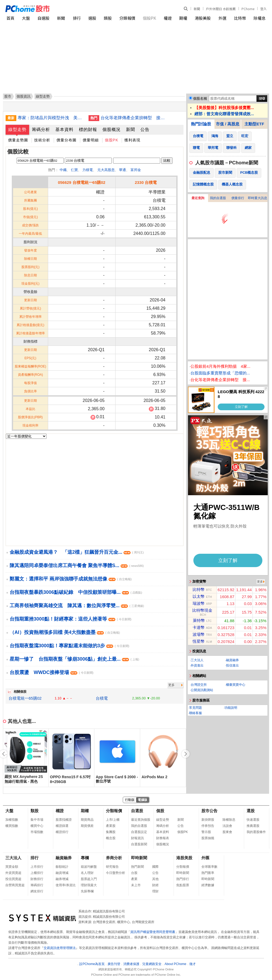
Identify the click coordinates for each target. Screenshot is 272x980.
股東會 (227, 832)
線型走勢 (17, 129)
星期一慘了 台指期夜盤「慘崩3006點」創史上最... (74, 659)
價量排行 (238, 198)
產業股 (111, 826)
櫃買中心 (37, 826)
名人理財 (87, 873)
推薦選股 (253, 826)
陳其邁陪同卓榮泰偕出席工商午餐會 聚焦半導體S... (77, 565)
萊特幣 (199, 620)
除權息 (260, 18)
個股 (160, 811)
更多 (171, 685)
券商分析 (114, 858)
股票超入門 (89, 879)
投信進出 (232, 665)
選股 (92, 18)
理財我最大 (89, 885)
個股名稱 (200, 98)
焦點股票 (183, 885)
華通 (122, 170)
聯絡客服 (196, 713)
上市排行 (37, 867)
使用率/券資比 (66, 885)
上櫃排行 (37, 873)
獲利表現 (132, 140)
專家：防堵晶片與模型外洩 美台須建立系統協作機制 (51, 118)
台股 (134, 873)
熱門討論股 (201, 124)
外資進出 (197, 665)
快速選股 (253, 820)
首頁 (10, 18)
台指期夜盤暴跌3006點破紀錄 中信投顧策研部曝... (76, 592)
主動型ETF (254, 124)
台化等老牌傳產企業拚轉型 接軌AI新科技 (134, 118)
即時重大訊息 (258, 198)
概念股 (111, 838)
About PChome (175, 964)
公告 (145, 129)
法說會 (227, 826)
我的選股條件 (256, 832)
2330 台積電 (146, 182)
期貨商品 (87, 820)
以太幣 (199, 596)
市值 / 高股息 (228, 124)
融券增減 (62, 879)
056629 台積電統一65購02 (82, 182)
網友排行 (37, 891)
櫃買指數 (12, 826)
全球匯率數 (209, 867)
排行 (77, 18)
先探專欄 (87, 891)
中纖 (63, 170)
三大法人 (197, 660)
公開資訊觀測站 (202, 690)
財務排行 (37, 879)
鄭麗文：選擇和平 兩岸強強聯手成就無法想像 (71, 579)
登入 (263, 9)
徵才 (193, 964)
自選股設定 (139, 832)
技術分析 (42, 140)
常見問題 (196, 708)
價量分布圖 (66, 140)
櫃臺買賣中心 (236, 685)
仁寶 (74, 170)
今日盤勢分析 (116, 873)
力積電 (88, 170)
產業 (134, 879)
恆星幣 (199, 641)
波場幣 (199, 634)
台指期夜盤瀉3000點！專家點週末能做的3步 (69, 646)
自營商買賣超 (15, 885)
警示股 (206, 832)
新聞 (197, 9)
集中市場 (37, 820)
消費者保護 (131, 964)
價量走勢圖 (18, 140)
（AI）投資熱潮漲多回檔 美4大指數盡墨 (65, 632)
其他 (155, 879)
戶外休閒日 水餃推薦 (221, 9)
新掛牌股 (208, 820)
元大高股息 (106, 170)
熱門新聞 (137, 867)
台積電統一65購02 (25, 698)
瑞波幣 (199, 603)
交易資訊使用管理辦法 (60, 948)
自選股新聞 (139, 844)
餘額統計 (62, 867)
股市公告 (209, 811)
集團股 (111, 832)
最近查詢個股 (141, 820)
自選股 (43, 18)
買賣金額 (12, 867)
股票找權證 (64, 820)
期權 (183, 18)
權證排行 (62, 832)
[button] (186, 754)
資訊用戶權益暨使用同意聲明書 (153, 932)
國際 (155, 867)
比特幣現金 (202, 610)
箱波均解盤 (89, 867)
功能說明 (231, 708)
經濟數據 (208, 885)
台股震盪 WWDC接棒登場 (51, 672)
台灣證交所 (199, 685)
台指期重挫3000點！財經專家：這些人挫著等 (70, 619)
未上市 (136, 885)
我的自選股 (218, 198)
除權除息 (229, 820)
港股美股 (203, 18)
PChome (248, 9)
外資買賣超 (13, 873)
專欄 (85, 858)
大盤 (26, 18)
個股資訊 (24, 96)
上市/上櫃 (113, 820)
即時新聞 (139, 858)
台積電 (102, 698)
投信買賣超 (13, 879)
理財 (155, 891)
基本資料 (64, 129)
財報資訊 (137, 838)
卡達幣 (199, 627)
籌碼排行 (37, 885)
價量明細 (91, 140)
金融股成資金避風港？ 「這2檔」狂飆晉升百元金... (77, 552)
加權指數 (12, 820)
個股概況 (112, 129)
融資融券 (232, 660)
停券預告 (208, 826)
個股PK (150, 18)
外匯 (223, 18)
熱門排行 (183, 879)
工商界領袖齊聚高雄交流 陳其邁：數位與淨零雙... (77, 606)
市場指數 (37, 832)
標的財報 (88, 129)
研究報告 (112, 867)
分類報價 (127, 18)
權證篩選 (62, 826)
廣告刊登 (114, 964)
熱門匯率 (208, 873)
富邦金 (136, 170)
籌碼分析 (41, 129)
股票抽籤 (208, 838)
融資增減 (62, 873)
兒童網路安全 (152, 964)
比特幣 (240, 18)
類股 (108, 18)
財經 (155, 885)
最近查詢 (198, 198)
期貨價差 (87, 826)
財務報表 (163, 838)
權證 (168, 18)
